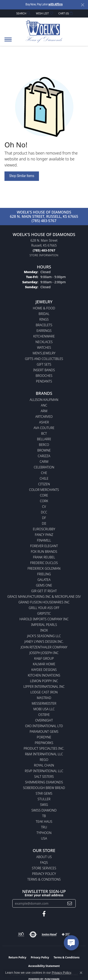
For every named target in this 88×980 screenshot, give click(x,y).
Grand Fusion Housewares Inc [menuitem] (44, 602)
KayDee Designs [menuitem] (44, 670)
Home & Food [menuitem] (44, 308)
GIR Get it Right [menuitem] (44, 591)
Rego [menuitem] (44, 760)
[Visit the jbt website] (66, 935)
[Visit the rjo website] (21, 935)
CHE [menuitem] (44, 473)
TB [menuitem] (44, 816)
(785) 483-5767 (44, 221)
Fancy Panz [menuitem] (44, 535)
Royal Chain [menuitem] (44, 765)
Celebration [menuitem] (44, 467)
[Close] (83, 5)
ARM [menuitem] (44, 411)
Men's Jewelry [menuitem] (44, 353)
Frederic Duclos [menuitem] (44, 563)
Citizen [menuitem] (44, 484)
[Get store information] (44, 255)
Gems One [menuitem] (44, 585)
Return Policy (17, 957)
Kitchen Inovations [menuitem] (44, 675)
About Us (44, 857)
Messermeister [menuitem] (44, 703)
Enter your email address (44, 895)
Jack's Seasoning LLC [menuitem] (44, 636)
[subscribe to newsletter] (70, 903)
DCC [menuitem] (44, 512)
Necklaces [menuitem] (44, 342)
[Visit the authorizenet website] (33, 935)
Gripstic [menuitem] (44, 613)
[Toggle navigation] (8, 42)
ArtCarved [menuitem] (44, 417)
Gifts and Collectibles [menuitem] (44, 359)
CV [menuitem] (44, 507)
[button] (23, 13)
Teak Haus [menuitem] (44, 822)
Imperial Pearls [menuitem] (44, 625)
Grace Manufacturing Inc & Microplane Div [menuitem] (44, 597)
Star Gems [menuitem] (44, 793)
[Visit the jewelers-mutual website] (49, 935)
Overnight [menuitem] (44, 720)
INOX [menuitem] (44, 630)
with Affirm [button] (56, 5)
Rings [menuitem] (44, 319)
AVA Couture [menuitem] (44, 428)
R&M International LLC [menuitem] (44, 754)
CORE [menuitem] (44, 495)
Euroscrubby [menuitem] (44, 529)
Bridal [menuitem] (44, 314)
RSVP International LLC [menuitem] (44, 771)
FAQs (44, 862)
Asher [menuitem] (44, 422)
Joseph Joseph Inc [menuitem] (44, 653)
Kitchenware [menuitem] (44, 336)
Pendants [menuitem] (44, 381)
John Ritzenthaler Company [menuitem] (44, 647)
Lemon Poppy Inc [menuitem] (44, 681)
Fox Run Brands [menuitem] (44, 552)
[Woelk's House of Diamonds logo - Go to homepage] (44, 31)
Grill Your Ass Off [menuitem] (44, 608)
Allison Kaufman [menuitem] (44, 400)
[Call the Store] (44, 250)
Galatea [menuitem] (44, 580)
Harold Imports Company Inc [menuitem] (44, 619)
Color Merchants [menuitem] (44, 490)
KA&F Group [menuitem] (44, 658)
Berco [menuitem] (44, 445)
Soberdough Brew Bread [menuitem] (44, 788)
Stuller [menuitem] (44, 799)
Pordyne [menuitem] (44, 737)
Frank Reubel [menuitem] (44, 557)
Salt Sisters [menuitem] (44, 777)
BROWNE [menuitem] (44, 450)
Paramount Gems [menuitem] (44, 732)
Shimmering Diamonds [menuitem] (44, 782)
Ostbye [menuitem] (44, 715)
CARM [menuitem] (44, 462)
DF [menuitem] (44, 518)
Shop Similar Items (22, 176)
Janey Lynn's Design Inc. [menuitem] (44, 642)
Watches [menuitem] (44, 347)
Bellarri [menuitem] (44, 439)
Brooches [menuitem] (44, 376)
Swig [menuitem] (44, 805)
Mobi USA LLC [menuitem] (44, 709)
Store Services (44, 868)
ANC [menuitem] (44, 405)
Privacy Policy (44, 874)
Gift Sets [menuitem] (44, 364)
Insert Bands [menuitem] (44, 370)
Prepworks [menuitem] (44, 743)
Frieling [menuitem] (44, 574)
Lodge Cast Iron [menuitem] (44, 692)
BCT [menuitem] (44, 433)
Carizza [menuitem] (44, 456)
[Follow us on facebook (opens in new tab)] (44, 914)
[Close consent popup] (81, 973)
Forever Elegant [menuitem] (44, 546)
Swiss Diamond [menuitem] (44, 810)
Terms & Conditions (44, 879)
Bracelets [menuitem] (44, 325)
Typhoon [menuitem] (44, 833)
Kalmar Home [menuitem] (44, 664)
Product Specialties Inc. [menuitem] (44, 748)
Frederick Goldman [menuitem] (44, 568)
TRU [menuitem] (44, 827)
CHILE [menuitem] (44, 478)
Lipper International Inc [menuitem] (44, 687)
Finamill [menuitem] (44, 540)
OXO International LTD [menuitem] (44, 726)
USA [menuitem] (44, 838)
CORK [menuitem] (44, 501)
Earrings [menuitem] (44, 331)
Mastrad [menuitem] (44, 698)
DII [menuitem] (44, 523)
